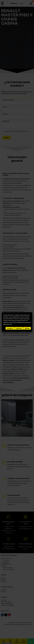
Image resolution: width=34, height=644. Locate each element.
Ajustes (27, 328)
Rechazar (19, 328)
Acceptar (10, 328)
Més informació (8, 324)
